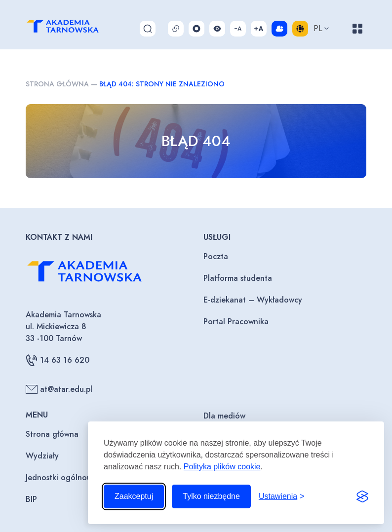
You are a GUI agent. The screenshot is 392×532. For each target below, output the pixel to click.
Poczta (216, 256)
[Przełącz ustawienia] (282, 496)
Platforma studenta (238, 278)
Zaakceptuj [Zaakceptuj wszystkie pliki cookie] (134, 496)
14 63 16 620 (58, 360)
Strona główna (57, 84)
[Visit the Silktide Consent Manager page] (362, 496)
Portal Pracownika (236, 322)
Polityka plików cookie (222, 467)
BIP (31, 499)
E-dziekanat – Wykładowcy (253, 300)
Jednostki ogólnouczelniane (76, 477)
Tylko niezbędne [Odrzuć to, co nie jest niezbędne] (211, 496)
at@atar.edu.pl (59, 389)
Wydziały (42, 456)
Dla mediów (224, 416)
